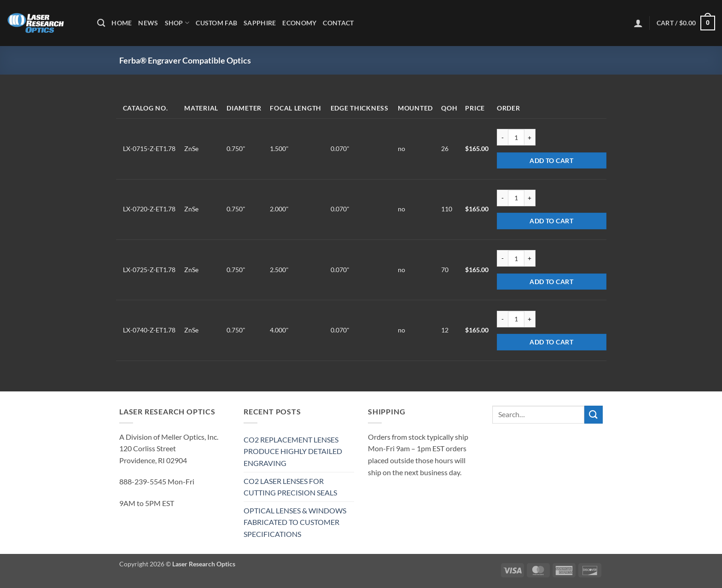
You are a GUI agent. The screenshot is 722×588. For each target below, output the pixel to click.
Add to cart (551, 160)
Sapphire (260, 23)
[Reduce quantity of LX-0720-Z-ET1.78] (502, 198)
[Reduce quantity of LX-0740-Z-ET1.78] (502, 319)
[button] (638, 23)
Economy (299, 23)
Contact (338, 23)
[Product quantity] (516, 137)
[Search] (101, 23)
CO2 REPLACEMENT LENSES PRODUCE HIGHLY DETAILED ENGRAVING (293, 451)
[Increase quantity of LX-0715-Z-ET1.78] (530, 137)
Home (122, 23)
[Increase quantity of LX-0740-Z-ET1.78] (530, 319)
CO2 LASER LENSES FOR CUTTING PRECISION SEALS (290, 487)
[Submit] (594, 415)
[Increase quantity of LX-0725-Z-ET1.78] (530, 258)
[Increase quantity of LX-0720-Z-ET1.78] (530, 198)
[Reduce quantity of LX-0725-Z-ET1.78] (502, 258)
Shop (177, 23)
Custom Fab (216, 23)
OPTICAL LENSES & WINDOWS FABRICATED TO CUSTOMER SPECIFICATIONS (295, 522)
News (148, 23)
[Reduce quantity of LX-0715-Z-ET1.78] (502, 137)
